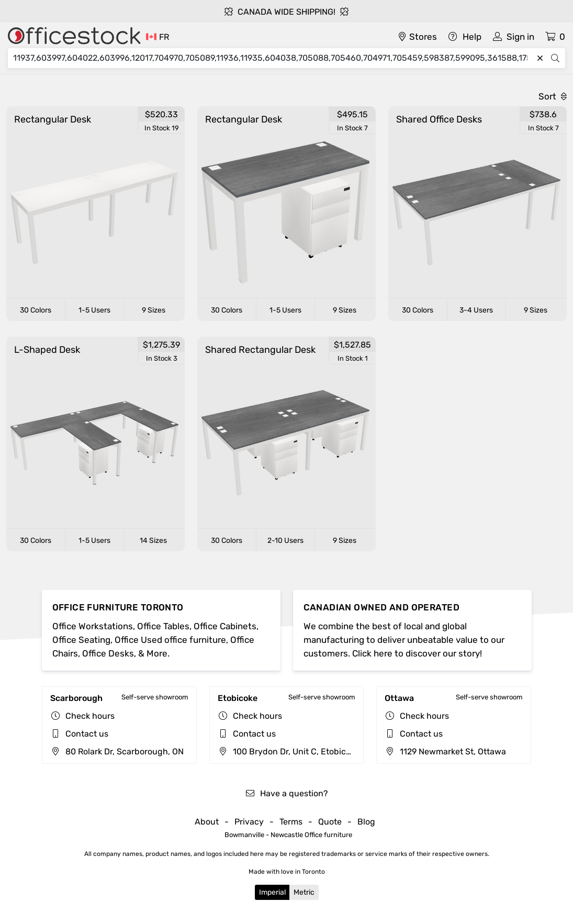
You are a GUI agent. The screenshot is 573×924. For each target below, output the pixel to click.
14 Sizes (153, 541)
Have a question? (286, 793)
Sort (553, 96)
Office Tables (163, 626)
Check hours (90, 716)
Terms (291, 822)
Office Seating (81, 640)
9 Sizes (154, 310)
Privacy (249, 822)
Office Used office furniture (170, 640)
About (207, 822)
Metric (304, 892)
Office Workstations (93, 626)
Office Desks (108, 653)
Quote (330, 822)
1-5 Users (94, 310)
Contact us (87, 734)
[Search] (273, 58)
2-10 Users (285, 541)
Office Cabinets (225, 626)
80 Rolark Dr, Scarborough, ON (117, 752)
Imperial (272, 892)
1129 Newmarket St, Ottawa (445, 752)
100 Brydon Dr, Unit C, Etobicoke (289, 752)
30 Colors (36, 310)
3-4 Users (476, 310)
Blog (366, 822)
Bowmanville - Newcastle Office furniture (288, 835)
